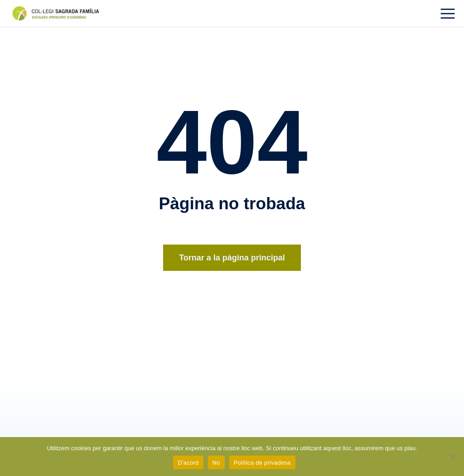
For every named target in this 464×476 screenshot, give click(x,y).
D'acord (188, 463)
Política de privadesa (262, 463)
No (216, 463)
